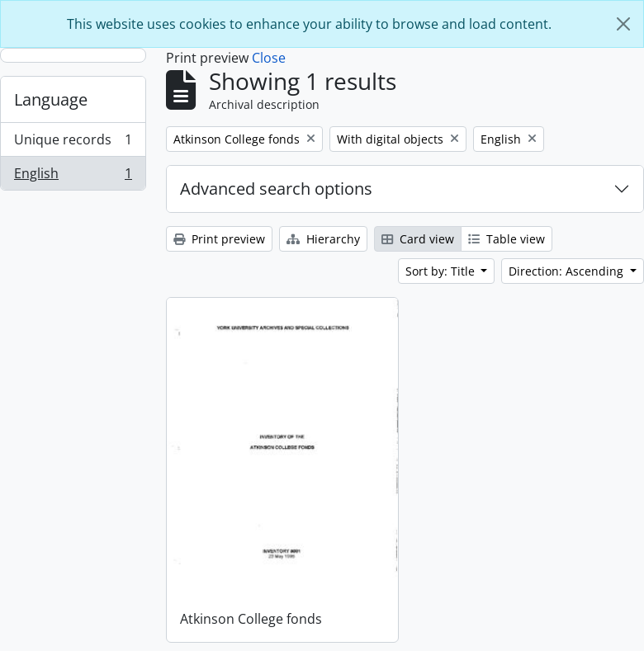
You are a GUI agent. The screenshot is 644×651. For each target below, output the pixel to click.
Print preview (219, 239)
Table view (507, 239)
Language (51, 99)
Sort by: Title (442, 271)
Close (269, 58)
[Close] (623, 24)
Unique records (73, 143)
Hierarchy (323, 239)
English (73, 177)
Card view (418, 239)
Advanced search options (276, 189)
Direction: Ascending (568, 271)
